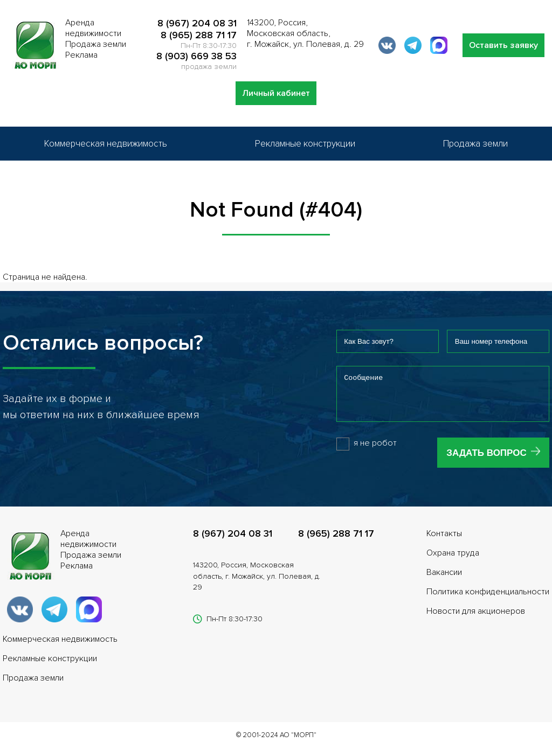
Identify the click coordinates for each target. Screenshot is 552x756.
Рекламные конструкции (305, 144)
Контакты (444, 542)
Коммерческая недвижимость (106, 144)
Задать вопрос (486, 461)
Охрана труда (453, 561)
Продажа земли (475, 144)
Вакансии (444, 580)
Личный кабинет (276, 93)
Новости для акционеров (476, 619)
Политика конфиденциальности (488, 600)
